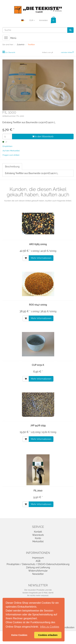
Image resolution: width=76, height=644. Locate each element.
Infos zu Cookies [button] (50, 627)
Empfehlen (8, 146)
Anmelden (43, 20)
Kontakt (38, 532)
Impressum (38, 558)
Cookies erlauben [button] (48, 635)
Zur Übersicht (10, 52)
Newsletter (38, 574)
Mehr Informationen (41, 258)
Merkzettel (38, 541)
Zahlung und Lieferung (38, 567)
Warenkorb (38, 535)
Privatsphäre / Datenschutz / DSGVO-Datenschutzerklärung (38, 564)
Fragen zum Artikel (11, 155)
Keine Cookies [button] (19, 635)
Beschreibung (12, 167)
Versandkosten (67, 627)
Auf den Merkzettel (11, 151)
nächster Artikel (67, 52)
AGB (38, 561)
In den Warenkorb (43, 137)
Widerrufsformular (38, 571)
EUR (32, 20)
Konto (38, 538)
